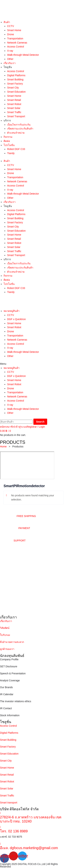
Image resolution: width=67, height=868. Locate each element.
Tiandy (11, 153)
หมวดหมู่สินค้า (12, 311)
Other (10, 59)
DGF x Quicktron (16, 319)
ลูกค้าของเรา (7, 649)
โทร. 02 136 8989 (14, 831)
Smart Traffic (14, 112)
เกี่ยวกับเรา (10, 63)
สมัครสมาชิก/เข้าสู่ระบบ (13, 427)
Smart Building (15, 79)
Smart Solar (14, 108)
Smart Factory (15, 84)
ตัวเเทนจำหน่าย (16, 133)
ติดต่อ (7, 141)
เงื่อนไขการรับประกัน (19, 125)
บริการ (7, 120)
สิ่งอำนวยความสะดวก (12, 642)
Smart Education (16, 92)
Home (3, 446)
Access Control (16, 47)
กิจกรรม (8, 137)
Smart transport (9, 803)
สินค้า (7, 22)
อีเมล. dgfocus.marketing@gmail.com (29, 848)
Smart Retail (14, 100)
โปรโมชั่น (9, 145)
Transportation (15, 38)
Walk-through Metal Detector (23, 55)
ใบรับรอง (5, 635)
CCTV (11, 26)
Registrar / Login (36, 427)
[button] (33, 364)
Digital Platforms (16, 75)
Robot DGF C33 (16, 149)
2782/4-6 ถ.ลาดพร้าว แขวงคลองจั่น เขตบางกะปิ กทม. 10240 (31, 819)
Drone (11, 34)
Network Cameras (17, 43)
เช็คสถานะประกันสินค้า (20, 129)
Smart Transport (16, 116)
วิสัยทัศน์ (5, 628)
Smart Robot (14, 104)
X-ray (10, 51)
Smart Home (14, 30)
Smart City (13, 88)
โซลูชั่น (8, 67)
